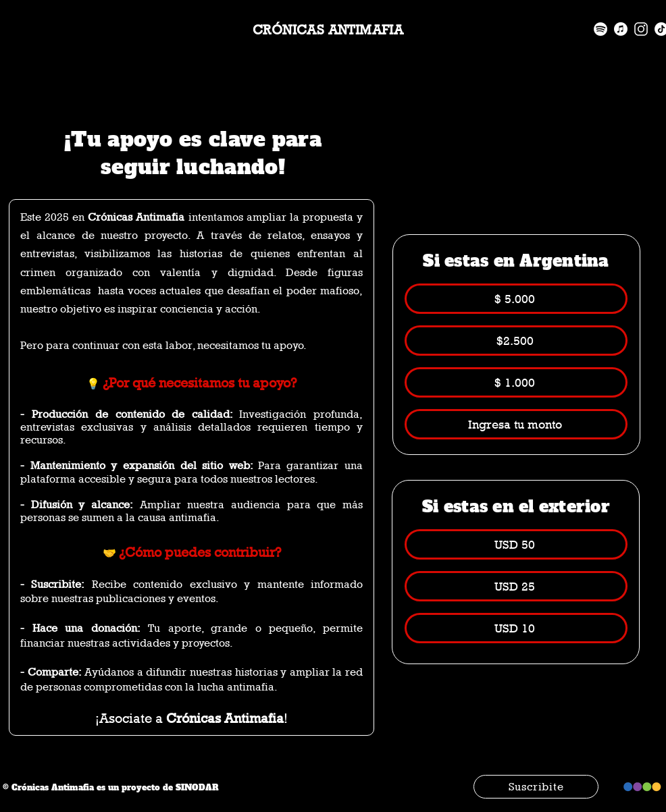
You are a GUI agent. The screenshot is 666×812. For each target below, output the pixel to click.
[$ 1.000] (516, 382)
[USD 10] (516, 628)
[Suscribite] (536, 787)
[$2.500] (516, 341)
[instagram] (641, 29)
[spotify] (600, 29)
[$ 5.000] (516, 299)
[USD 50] (516, 544)
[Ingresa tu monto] (516, 424)
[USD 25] (516, 586)
